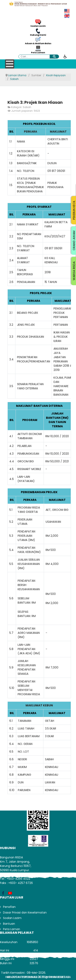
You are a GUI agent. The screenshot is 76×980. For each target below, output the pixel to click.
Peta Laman (38, 53)
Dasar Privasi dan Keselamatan (25, 913)
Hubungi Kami (38, 35)
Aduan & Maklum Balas (38, 44)
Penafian (9, 907)
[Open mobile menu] (10, 64)
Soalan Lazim (38, 26)
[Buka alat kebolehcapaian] (65, 56)
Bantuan (9, 924)
